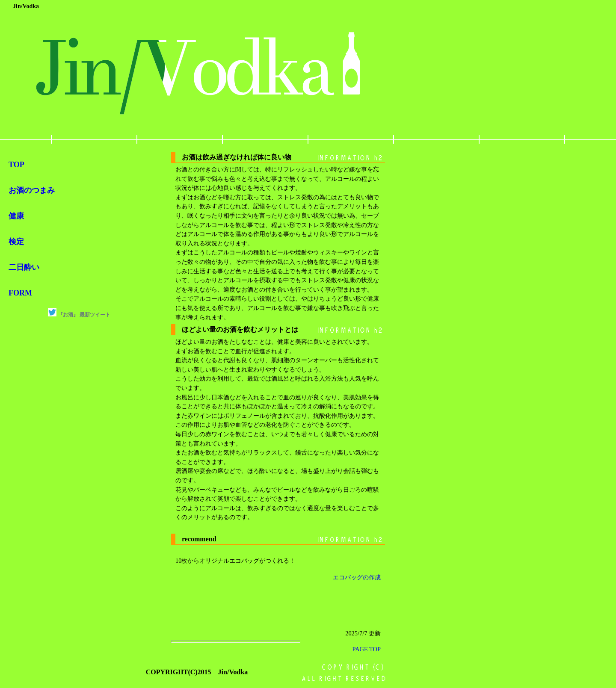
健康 (16, 216)
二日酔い (24, 267)
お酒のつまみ (32, 190)
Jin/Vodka (26, 6)
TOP (16, 165)
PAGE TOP (366, 649)
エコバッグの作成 (357, 577)
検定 (16, 242)
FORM (20, 293)
